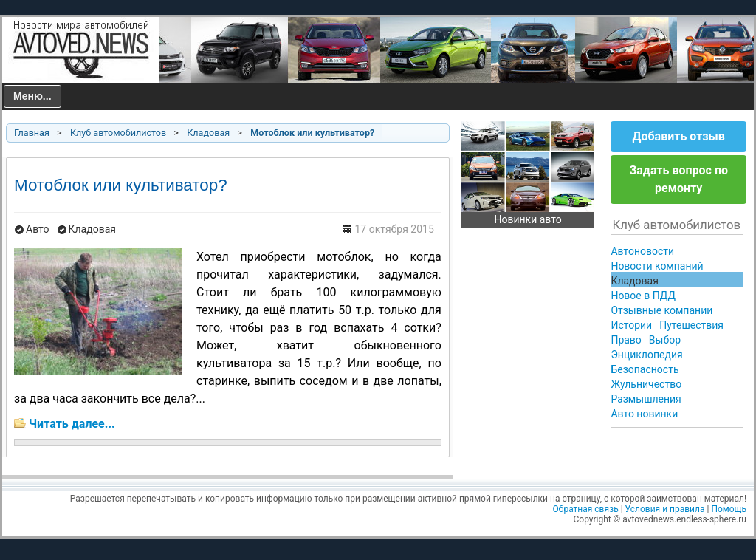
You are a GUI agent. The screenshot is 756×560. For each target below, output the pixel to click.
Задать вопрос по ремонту (678, 179)
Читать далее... (72, 424)
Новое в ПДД (643, 296)
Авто (38, 229)
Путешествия (691, 325)
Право (626, 340)
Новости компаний (657, 266)
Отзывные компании (661, 310)
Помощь (729, 509)
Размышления (646, 399)
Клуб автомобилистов (118, 133)
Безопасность (645, 369)
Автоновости (642, 251)
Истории (631, 325)
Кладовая (208, 133)
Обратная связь (586, 509)
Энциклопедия (646, 355)
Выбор (665, 340)
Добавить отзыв (679, 136)
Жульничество (646, 384)
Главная (32, 133)
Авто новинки (644, 414)
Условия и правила (665, 509)
